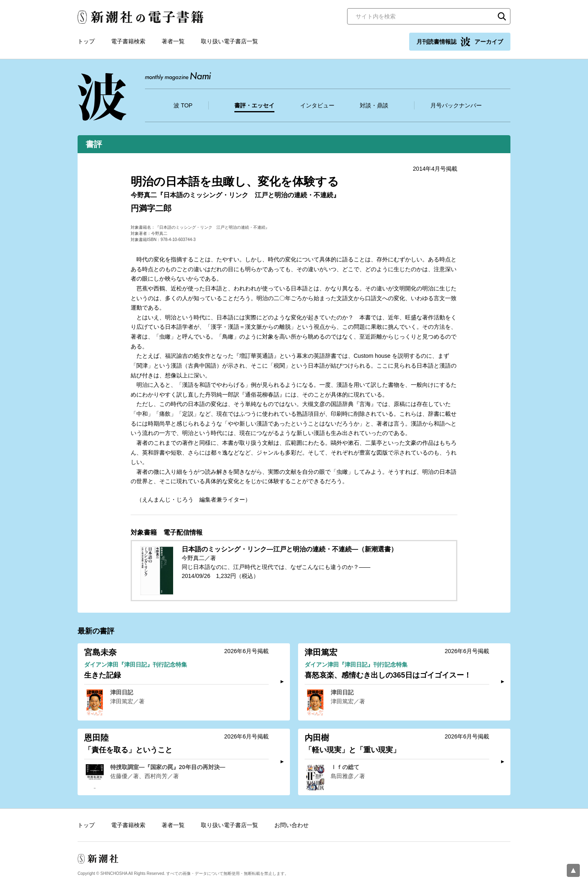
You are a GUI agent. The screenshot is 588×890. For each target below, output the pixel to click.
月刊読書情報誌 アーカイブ (460, 42)
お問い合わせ (292, 825)
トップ (86, 41)
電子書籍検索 (128, 41)
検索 (502, 16)
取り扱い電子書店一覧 (229, 41)
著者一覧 (173, 41)
